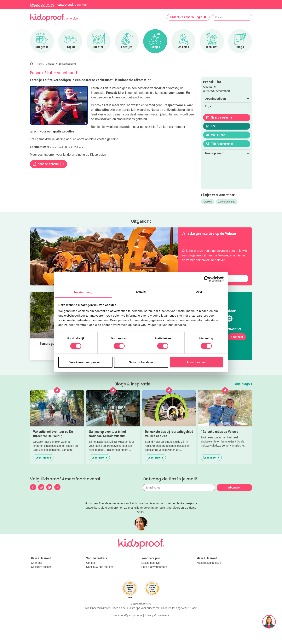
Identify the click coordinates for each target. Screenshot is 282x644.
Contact (91, 563)
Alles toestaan (196, 362)
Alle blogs (244, 384)
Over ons (37, 563)
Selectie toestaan (141, 362)
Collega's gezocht (42, 567)
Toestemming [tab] (83, 292)
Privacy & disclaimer (157, 615)
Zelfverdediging (227, 202)
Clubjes (208, 202)
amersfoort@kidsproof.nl (128, 615)
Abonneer (237, 337)
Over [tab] (199, 292)
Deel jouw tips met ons (100, 567)
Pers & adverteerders (154, 567)
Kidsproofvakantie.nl (209, 563)
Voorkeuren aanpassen (85, 362)
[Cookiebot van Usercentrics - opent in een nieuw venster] (207, 279)
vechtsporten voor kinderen (56, 155)
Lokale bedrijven (151, 563)
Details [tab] (141, 292)
